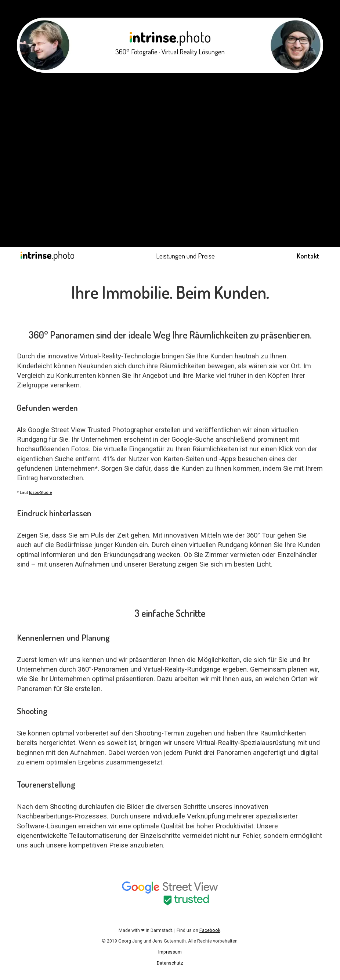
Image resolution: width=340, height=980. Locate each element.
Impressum (170, 952)
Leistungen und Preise (185, 256)
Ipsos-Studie (40, 493)
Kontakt (308, 256)
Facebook (210, 930)
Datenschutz (170, 963)
